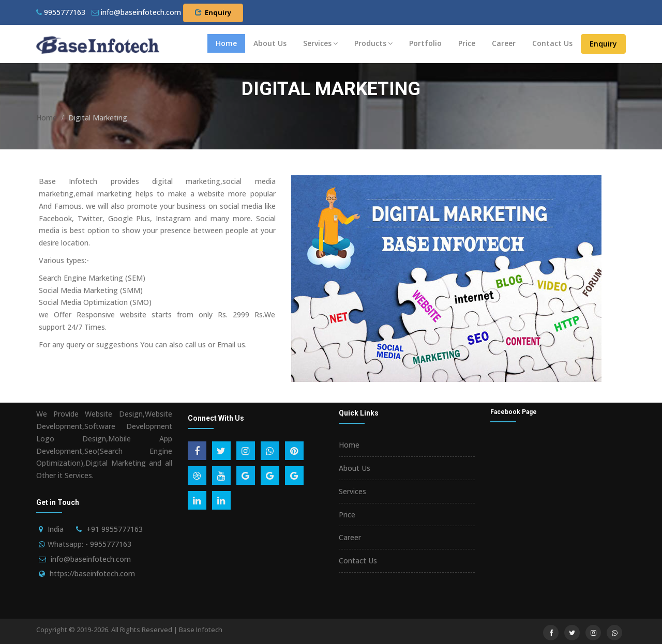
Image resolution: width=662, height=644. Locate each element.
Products (373, 43)
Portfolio (425, 43)
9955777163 (61, 12)
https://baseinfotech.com (92, 573)
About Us (270, 43)
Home (226, 43)
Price (467, 43)
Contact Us (552, 43)
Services (320, 43)
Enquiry (213, 12)
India (56, 529)
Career (504, 43)
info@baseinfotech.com (91, 559)
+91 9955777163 (115, 529)
